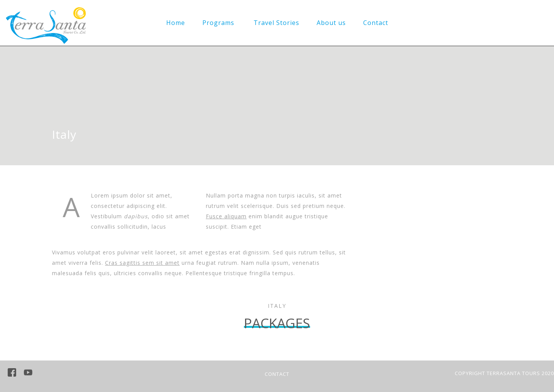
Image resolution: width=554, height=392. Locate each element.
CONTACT (277, 374)
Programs (218, 23)
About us (331, 23)
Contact (376, 23)
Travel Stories (276, 23)
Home (176, 23)
